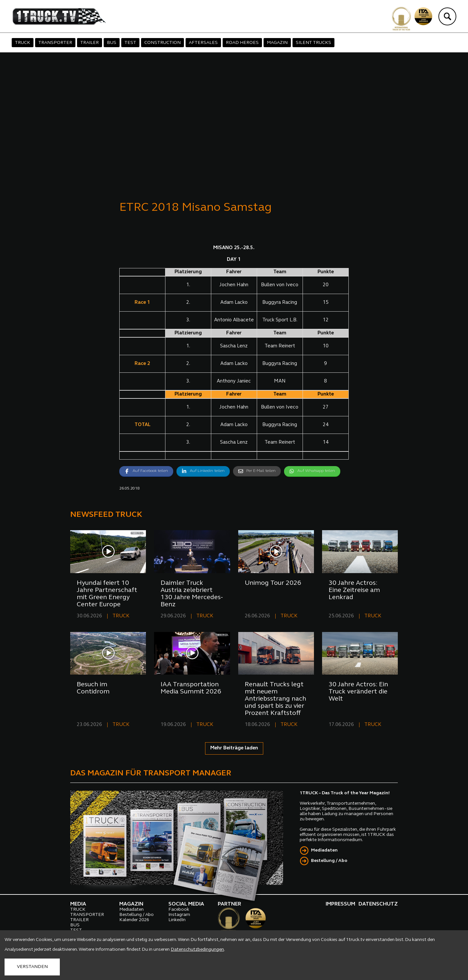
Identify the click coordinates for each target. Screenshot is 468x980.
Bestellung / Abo (329, 861)
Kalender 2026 (134, 920)
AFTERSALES (203, 43)
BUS (112, 43)
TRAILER (90, 43)
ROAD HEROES (242, 43)
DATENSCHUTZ (378, 904)
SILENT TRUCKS (313, 43)
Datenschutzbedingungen (197, 950)
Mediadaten (324, 850)
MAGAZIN (277, 43)
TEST (130, 43)
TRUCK (23, 43)
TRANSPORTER (55, 43)
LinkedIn (177, 920)
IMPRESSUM (340, 904)
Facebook (179, 910)
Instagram (179, 915)
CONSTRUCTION (162, 43)
